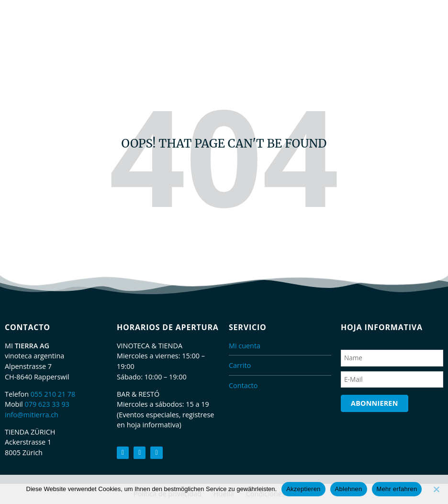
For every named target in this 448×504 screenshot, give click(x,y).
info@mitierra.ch (32, 415)
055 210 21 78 (53, 394)
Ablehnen (349, 489)
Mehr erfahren (397, 489)
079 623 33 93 (47, 404)
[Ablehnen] (436, 489)
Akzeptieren (303, 489)
